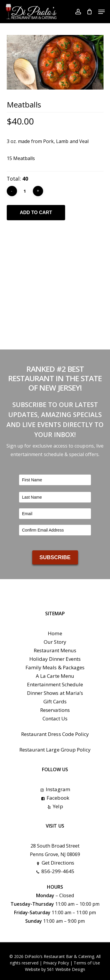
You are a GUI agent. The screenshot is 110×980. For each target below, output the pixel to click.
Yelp (55, 806)
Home (55, 633)
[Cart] (90, 12)
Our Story (55, 642)
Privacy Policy (56, 963)
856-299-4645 (55, 871)
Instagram (55, 789)
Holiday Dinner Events (55, 659)
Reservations (55, 710)
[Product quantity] (25, 191)
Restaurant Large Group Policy (55, 750)
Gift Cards (55, 701)
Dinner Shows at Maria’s (55, 693)
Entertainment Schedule (55, 684)
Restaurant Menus (55, 650)
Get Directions (55, 863)
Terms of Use (87, 963)
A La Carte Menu (55, 676)
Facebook (55, 798)
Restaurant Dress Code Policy (55, 734)
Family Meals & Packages (55, 667)
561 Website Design (66, 969)
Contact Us (55, 718)
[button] (101, 12)
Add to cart (36, 212)
